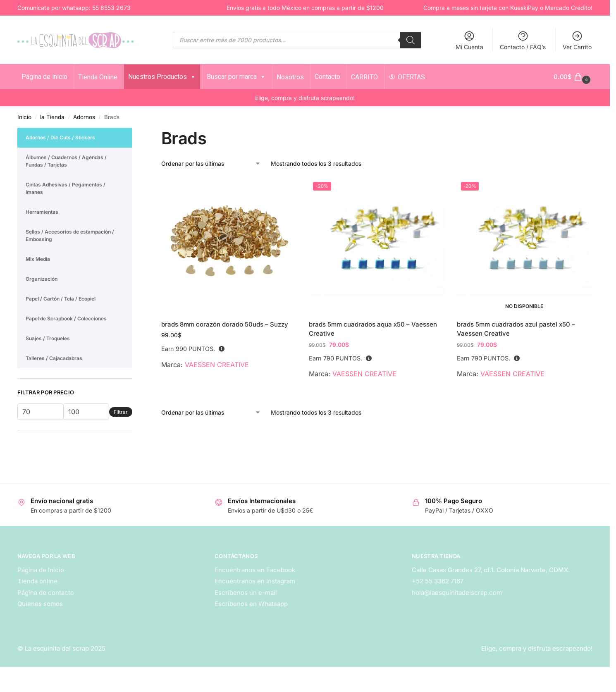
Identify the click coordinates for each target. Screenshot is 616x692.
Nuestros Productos (162, 77)
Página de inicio (44, 77)
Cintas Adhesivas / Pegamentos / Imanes (66, 188)
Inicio (24, 117)
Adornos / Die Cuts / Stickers (60, 137)
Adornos (84, 117)
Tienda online (37, 581)
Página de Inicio (41, 570)
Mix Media (38, 259)
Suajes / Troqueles (48, 338)
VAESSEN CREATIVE (217, 365)
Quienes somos (40, 604)
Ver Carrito (577, 40)
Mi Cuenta (469, 40)
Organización (42, 279)
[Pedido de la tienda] (211, 163)
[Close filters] (135, 133)
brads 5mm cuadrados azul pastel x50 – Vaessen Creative (516, 329)
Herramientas (42, 212)
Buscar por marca (236, 77)
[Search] (411, 40)
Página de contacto (46, 593)
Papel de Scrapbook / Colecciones (66, 319)
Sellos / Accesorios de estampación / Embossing (70, 235)
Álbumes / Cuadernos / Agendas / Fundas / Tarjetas (66, 161)
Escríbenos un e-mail (246, 593)
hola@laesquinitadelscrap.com (457, 593)
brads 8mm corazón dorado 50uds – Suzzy (225, 324)
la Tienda (52, 117)
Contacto (327, 77)
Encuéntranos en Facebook (255, 570)
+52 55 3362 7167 (438, 581)
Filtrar (121, 412)
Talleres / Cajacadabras (54, 358)
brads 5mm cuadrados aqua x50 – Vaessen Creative (373, 329)
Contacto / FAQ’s (523, 40)
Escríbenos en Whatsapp (251, 604)
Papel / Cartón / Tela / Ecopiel (61, 299)
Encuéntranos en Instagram (255, 581)
